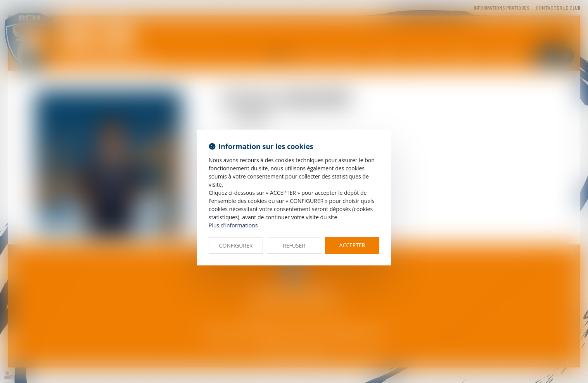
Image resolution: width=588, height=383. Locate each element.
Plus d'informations (233, 225)
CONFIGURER (236, 245)
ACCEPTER (352, 245)
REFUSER (294, 245)
